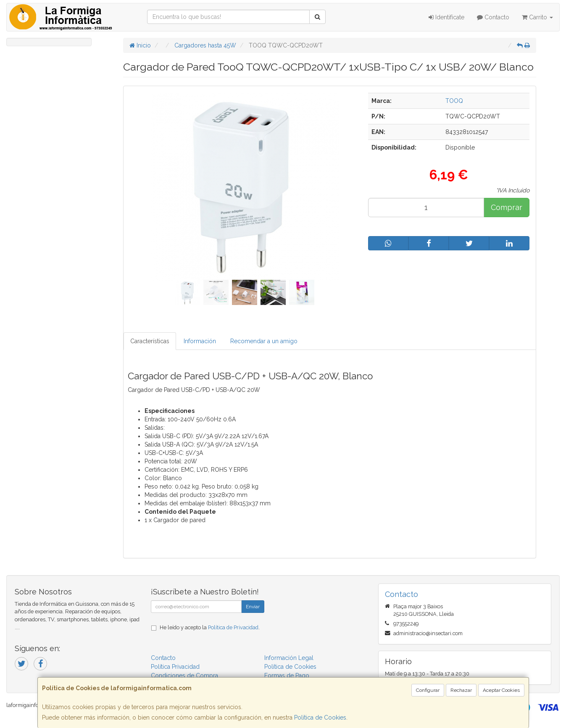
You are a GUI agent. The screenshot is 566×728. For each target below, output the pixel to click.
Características (150, 341)
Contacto (493, 17)
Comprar (507, 207)
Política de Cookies (320, 717)
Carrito (537, 17)
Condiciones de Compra (184, 675)
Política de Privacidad (233, 627)
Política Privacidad (175, 667)
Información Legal (289, 658)
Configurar (428, 690)
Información (200, 341)
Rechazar (461, 690)
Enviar (253, 607)
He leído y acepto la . (210, 627)
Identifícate (446, 17)
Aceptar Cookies (501, 690)
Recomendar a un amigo (264, 341)
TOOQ (454, 101)
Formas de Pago (287, 675)
